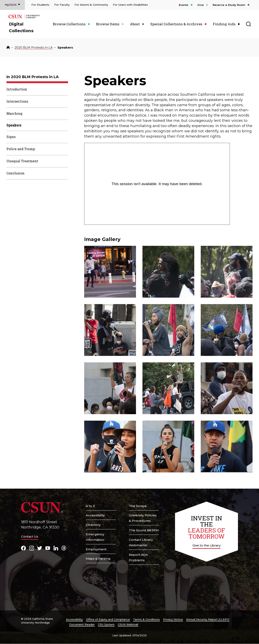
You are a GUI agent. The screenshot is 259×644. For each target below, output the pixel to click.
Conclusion (15, 173)
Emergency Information (95, 537)
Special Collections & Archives (176, 24)
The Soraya (138, 506)
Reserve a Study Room (229, 5)
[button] (110, 272)
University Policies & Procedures (143, 518)
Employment (96, 549)
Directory (93, 525)
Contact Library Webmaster (141, 542)
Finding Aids (224, 24)
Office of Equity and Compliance (108, 619)
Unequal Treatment (22, 161)
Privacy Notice (173, 619)
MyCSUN (11, 5)
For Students (40, 5)
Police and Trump (21, 149)
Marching (14, 113)
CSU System (106, 624)
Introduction (17, 89)
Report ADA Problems (138, 557)
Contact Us (30, 536)
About (135, 24)
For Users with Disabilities (130, 5)
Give (201, 5)
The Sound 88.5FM (144, 530)
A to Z (90, 506)
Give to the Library (206, 545)
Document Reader (82, 624)
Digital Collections (21, 27)
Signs (11, 137)
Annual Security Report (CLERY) (208, 619)
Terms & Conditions (146, 619)
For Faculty (62, 5)
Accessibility (95, 515)
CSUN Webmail (128, 624)
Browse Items (108, 24)
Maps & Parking (98, 559)
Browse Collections (69, 24)
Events (184, 5)
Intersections (17, 101)
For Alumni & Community (91, 5)
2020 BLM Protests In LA (34, 47)
